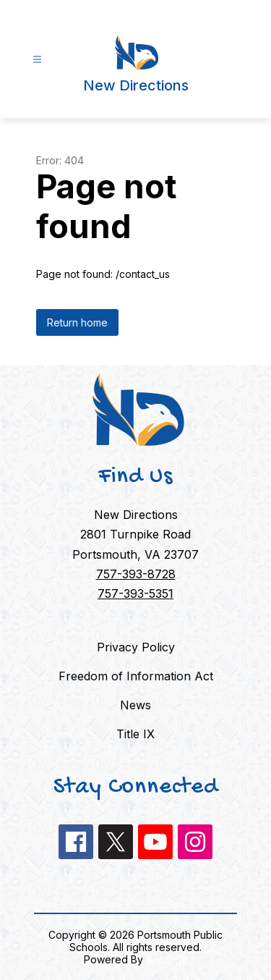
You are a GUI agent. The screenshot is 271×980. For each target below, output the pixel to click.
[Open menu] (37, 60)
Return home (77, 322)
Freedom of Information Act (136, 676)
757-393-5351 (135, 594)
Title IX (135, 734)
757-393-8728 (136, 574)
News (135, 705)
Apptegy (167, 959)
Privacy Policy (136, 647)
